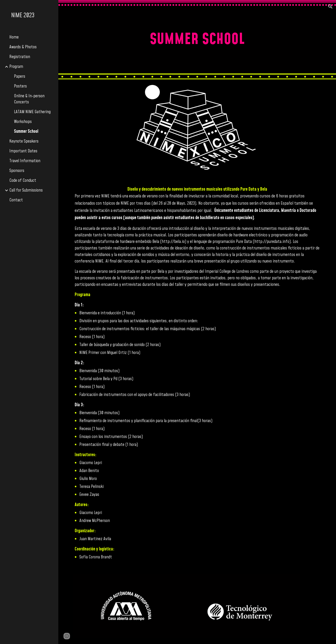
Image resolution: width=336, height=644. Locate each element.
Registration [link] (20, 57)
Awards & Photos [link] (23, 47)
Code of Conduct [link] (23, 181)
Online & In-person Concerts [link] (29, 99)
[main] (197, 40)
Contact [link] (16, 200)
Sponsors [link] (17, 171)
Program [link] (16, 67)
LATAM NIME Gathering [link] (32, 112)
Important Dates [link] (23, 151)
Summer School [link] (26, 132)
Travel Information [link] (25, 161)
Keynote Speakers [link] (24, 141)
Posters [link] (20, 86)
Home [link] (14, 37)
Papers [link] (20, 77)
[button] (330, 7)
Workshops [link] (23, 122)
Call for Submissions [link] (26, 190)
